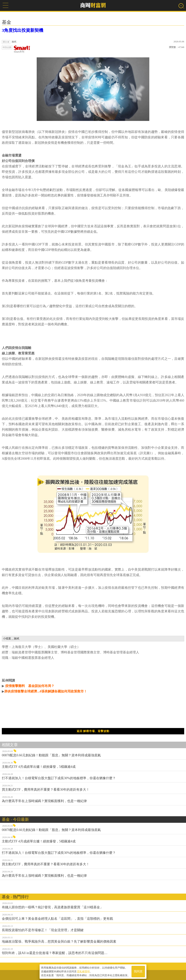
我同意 (138, 971)
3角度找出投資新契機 (23, 30)
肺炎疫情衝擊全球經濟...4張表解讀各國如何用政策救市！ (46, 691)
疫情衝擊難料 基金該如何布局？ (29, 686)
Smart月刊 (22, 49)
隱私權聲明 (83, 971)
